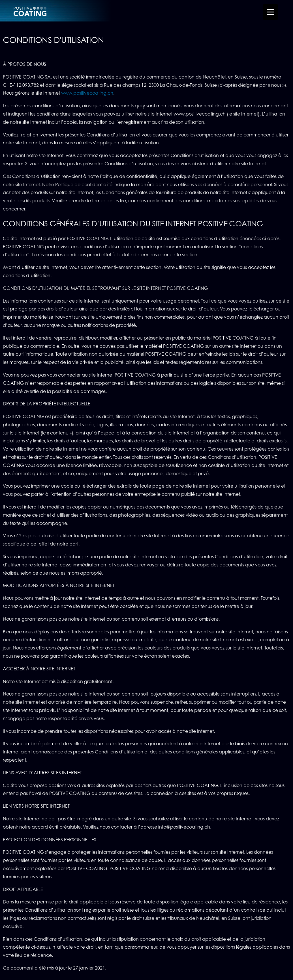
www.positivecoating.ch (87, 93)
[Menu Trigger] (270, 12)
